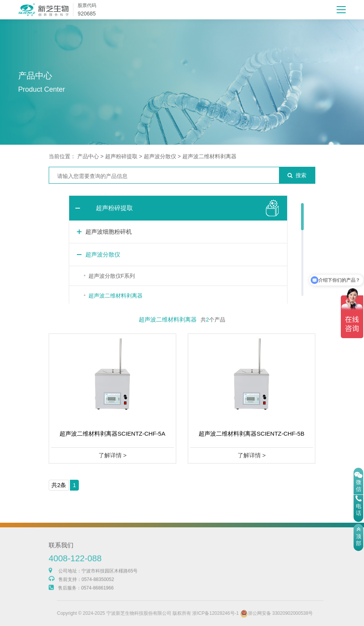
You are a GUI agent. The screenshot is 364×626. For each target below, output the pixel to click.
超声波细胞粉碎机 (109, 232)
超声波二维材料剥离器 (209, 156)
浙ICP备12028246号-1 (226, 613)
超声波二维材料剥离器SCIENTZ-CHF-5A (112, 434)
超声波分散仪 (160, 156)
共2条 (59, 485)
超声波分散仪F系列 (112, 276)
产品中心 (88, 156)
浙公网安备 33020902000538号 (287, 613)
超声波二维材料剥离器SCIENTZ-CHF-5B (251, 434)
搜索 (297, 175)
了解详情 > (113, 455)
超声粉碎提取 (121, 156)
